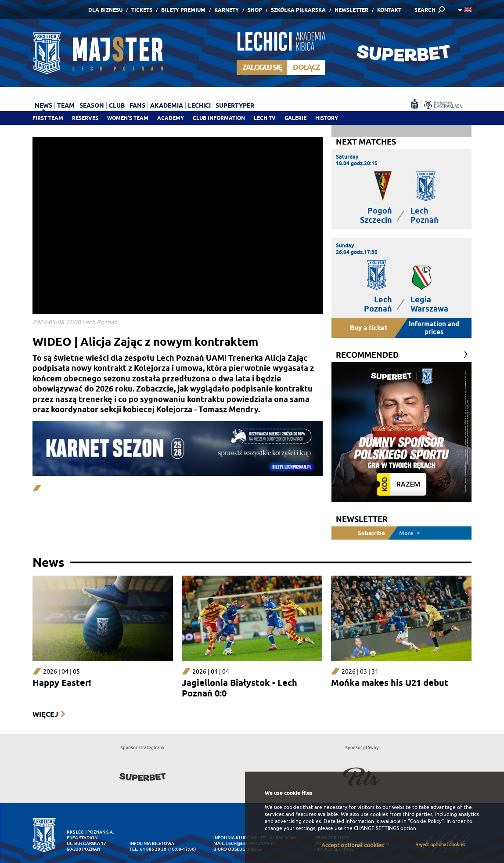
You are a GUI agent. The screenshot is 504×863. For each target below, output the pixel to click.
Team (66, 105)
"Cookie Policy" (426, 821)
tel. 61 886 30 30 (148, 849)
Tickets (142, 10)
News (43, 105)
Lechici (199, 105)
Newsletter (351, 10)
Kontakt (389, 10)
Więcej (45, 714)
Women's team (128, 118)
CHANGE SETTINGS (376, 828)
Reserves (85, 118)
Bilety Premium (183, 10)
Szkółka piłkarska (298, 10)
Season (92, 105)
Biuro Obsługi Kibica (238, 849)
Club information (219, 118)
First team (48, 118)
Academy (171, 118)
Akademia (167, 105)
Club (117, 105)
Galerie (295, 118)
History (327, 118)
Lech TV (265, 118)
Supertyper (235, 105)
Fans (137, 105)
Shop (255, 10)
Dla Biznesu (105, 10)
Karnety (227, 10)
